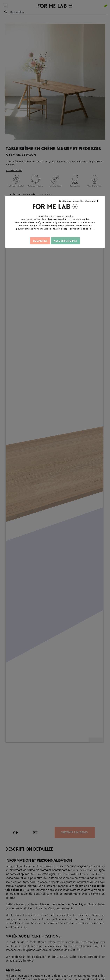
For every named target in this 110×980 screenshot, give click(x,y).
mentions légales (80, 219)
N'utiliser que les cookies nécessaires (79, 201)
